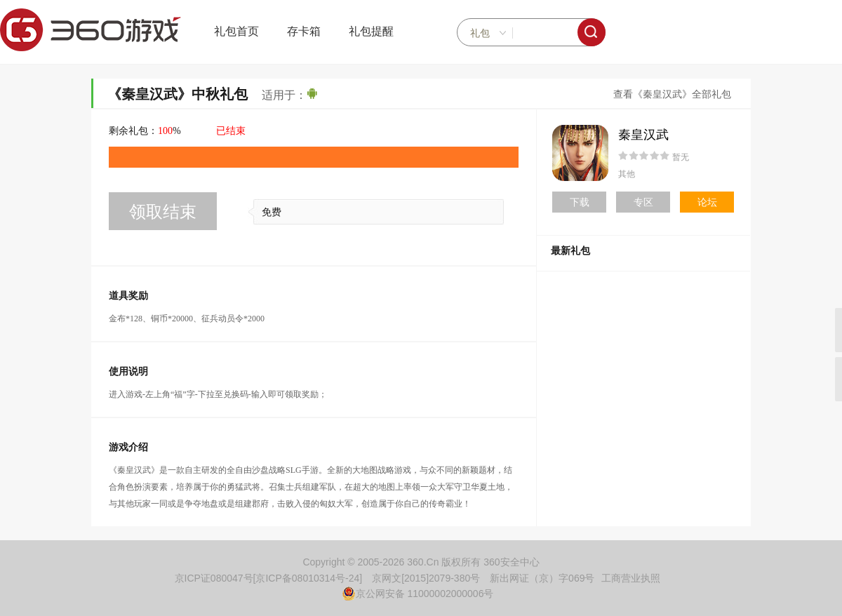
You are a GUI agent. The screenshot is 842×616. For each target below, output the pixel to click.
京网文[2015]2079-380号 (426, 578)
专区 (643, 202)
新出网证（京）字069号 (542, 578)
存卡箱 (304, 31)
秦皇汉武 (643, 135)
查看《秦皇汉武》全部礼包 (672, 94)
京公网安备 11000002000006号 (418, 594)
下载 (580, 202)
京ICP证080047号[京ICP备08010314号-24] (269, 578)
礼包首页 (236, 31)
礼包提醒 (371, 31)
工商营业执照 (631, 578)
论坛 (707, 202)
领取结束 (163, 212)
